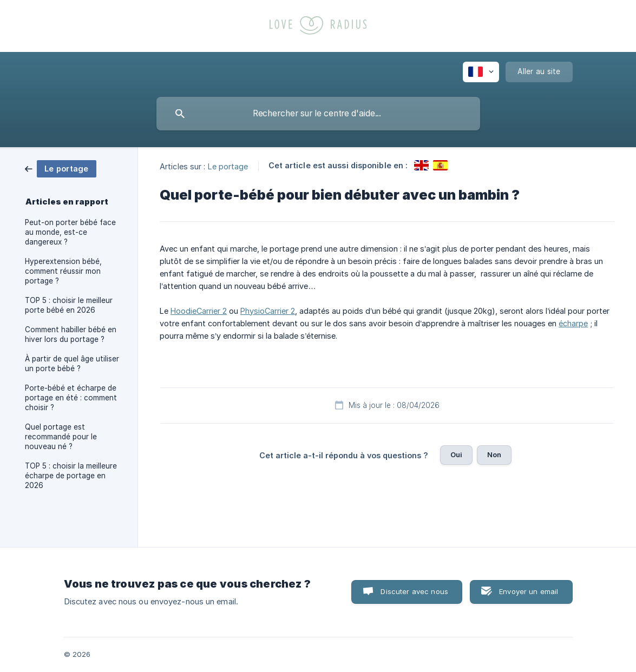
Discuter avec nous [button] (414, 591)
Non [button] (494, 454)
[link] (61, 168)
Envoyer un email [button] (529, 591)
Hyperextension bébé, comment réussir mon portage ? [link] (63, 271)
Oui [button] (456, 454)
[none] (481, 72)
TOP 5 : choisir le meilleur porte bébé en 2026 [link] (69, 305)
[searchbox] (318, 114)
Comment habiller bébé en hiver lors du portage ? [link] (71, 334)
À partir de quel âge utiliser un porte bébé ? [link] (72, 364)
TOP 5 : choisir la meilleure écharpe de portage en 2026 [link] (71, 476)
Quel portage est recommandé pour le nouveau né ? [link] (61, 437)
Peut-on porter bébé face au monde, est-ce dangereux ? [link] (70, 232)
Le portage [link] (228, 166)
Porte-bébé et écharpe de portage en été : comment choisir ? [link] (71, 398)
